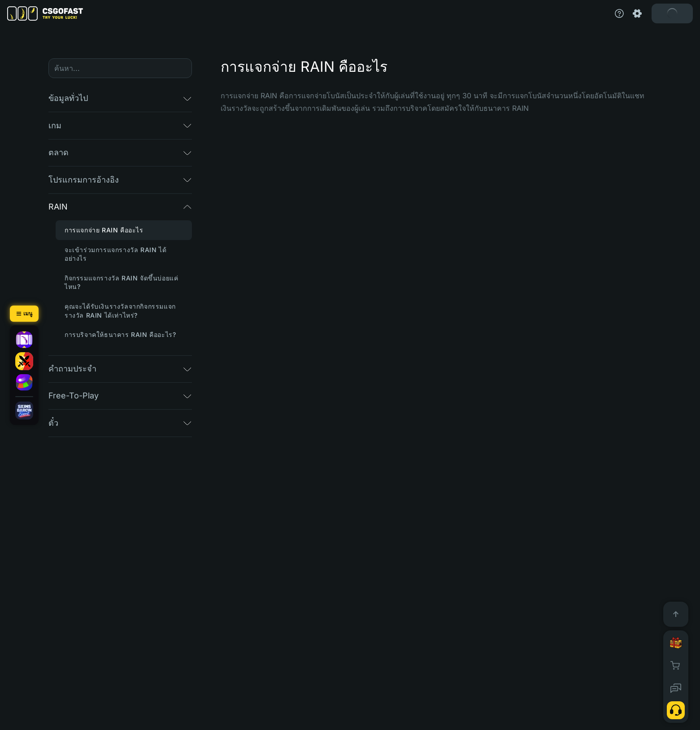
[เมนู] (24, 314)
